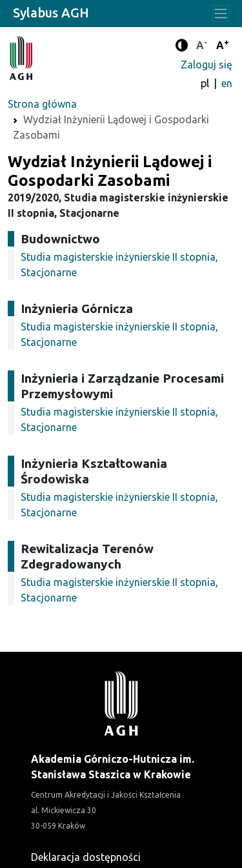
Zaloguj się (207, 65)
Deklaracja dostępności (86, 857)
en (227, 83)
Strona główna (42, 104)
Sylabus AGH (51, 13)
